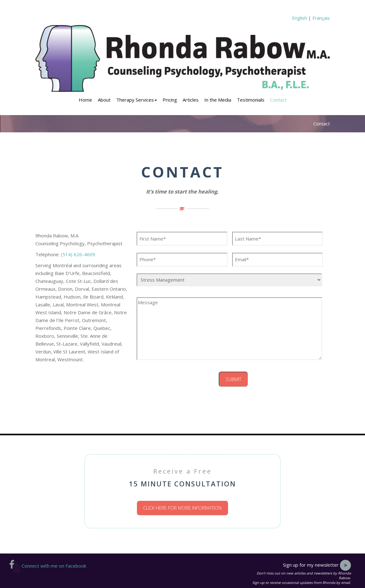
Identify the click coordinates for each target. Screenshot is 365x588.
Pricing (170, 100)
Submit (233, 379)
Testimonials (251, 100)
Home (85, 100)
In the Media (218, 100)
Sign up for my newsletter (317, 565)
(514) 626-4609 (78, 254)
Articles (191, 100)
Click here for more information (182, 508)
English (300, 18)
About (104, 100)
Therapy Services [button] (137, 100)
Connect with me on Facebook (48, 566)
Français (321, 18)
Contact (278, 100)
